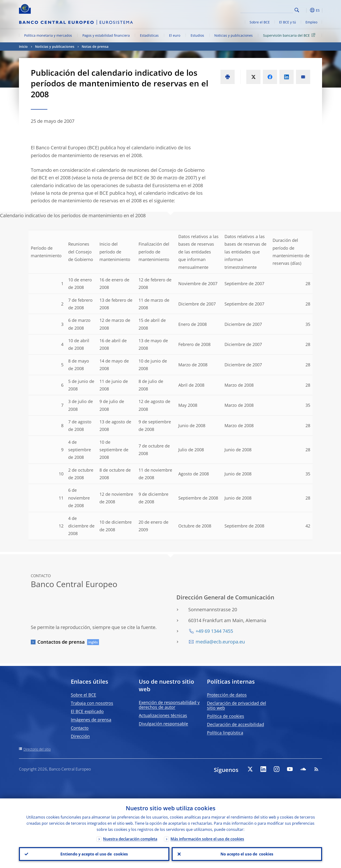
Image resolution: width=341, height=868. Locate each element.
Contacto (80, 728)
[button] (305, 10)
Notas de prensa (95, 46)
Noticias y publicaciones (233, 35)
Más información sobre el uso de (207, 839)
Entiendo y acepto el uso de (94, 854)
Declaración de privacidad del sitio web (237, 705)
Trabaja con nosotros (92, 703)
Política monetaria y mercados (48, 35)
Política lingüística (225, 733)
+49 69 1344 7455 (214, 631)
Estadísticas (149, 35)
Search (297, 10)
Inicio (23, 46)
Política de (226, 716)
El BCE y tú (288, 22)
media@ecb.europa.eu (220, 642)
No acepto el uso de (247, 854)
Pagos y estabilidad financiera (106, 35)
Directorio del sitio (37, 749)
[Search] (269, 9)
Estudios (197, 35)
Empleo (311, 22)
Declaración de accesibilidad (236, 724)
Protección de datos (227, 695)
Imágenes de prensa (91, 720)
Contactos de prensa (61, 642)
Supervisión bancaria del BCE (290, 35)
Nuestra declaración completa (130, 839)
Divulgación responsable (163, 724)
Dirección (80, 736)
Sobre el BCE (260, 22)
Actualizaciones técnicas (163, 715)
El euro (175, 35)
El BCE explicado (87, 711)
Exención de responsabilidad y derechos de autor (169, 705)
